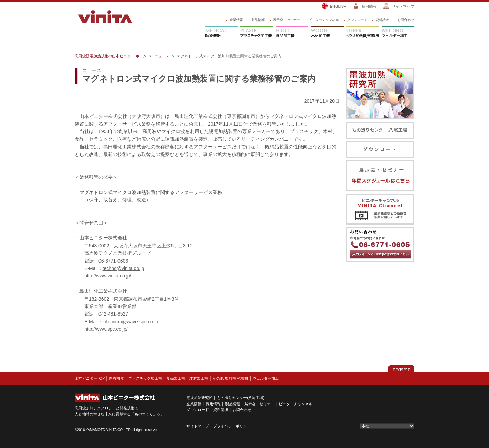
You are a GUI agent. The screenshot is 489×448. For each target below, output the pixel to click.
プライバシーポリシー (232, 426)
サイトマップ (403, 6)
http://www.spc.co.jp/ (106, 329)
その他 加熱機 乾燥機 (230, 378)
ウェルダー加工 (398, 33)
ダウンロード (357, 20)
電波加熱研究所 (200, 398)
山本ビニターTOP (90, 378)
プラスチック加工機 (257, 33)
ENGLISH (338, 6)
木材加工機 (327, 33)
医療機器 (221, 33)
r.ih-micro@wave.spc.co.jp (130, 322)
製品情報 (258, 20)
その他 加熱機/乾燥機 (363, 33)
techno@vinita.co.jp (123, 268)
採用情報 (369, 6)
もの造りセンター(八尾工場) (241, 398)
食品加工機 (292, 33)
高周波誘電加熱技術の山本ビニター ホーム (111, 56)
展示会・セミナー (287, 20)
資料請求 (382, 20)
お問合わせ (406, 20)
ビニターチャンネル (324, 20)
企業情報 (236, 20)
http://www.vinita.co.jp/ (108, 276)
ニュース (162, 56)
